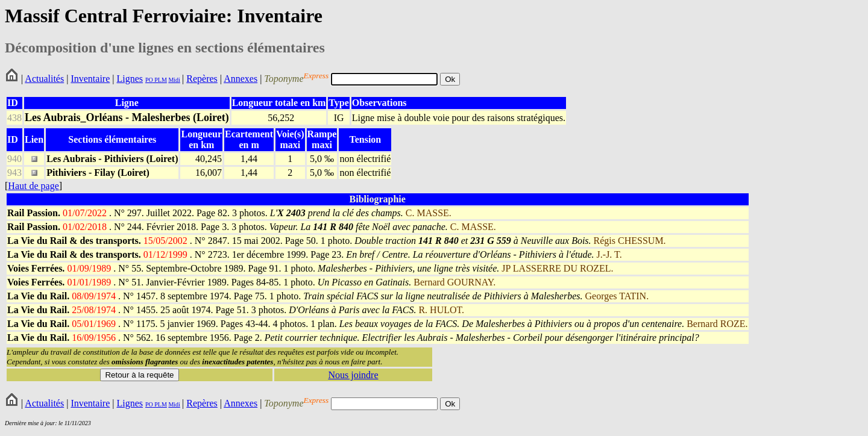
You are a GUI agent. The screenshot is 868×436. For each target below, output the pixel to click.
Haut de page (33, 186)
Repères (202, 79)
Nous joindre (353, 375)
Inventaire (90, 79)
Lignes (130, 79)
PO (149, 80)
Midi (174, 80)
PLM (160, 80)
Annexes (241, 79)
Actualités (44, 79)
